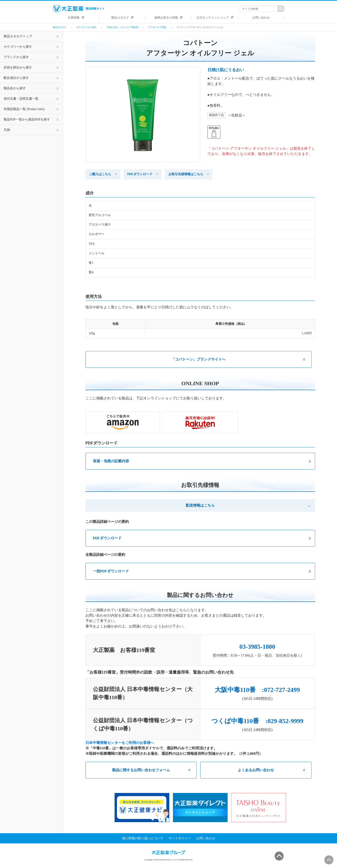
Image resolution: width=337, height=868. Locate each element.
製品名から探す (15, 88)
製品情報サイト (79, 9)
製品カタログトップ (18, 36)
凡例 (7, 130)
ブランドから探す (16, 57)
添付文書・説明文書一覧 (21, 99)
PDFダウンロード (140, 174)
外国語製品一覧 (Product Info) (24, 109)
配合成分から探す (16, 78)
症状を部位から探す (18, 67)
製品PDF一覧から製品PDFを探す (27, 119)
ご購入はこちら (100, 174)
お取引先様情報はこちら (186, 174)
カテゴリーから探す (18, 47)
